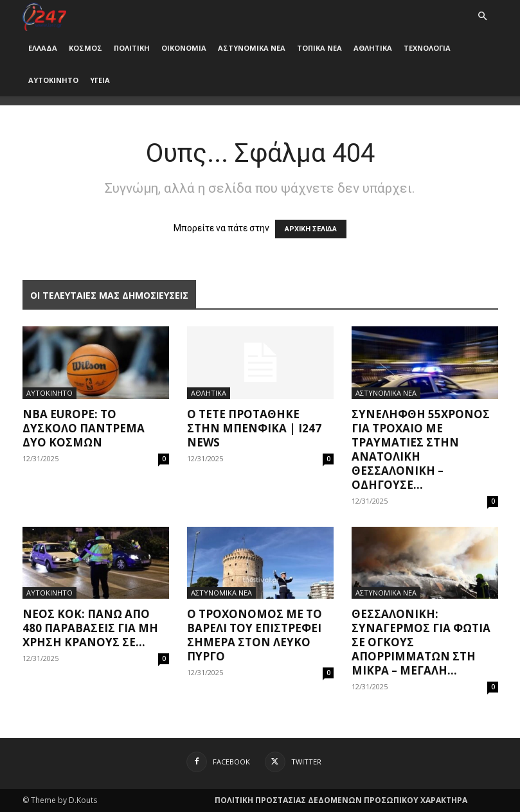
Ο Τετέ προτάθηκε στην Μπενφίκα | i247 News (254, 428)
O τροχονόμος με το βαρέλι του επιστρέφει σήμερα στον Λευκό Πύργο (255, 635)
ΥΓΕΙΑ (100, 80)
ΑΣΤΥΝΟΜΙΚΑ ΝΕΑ (252, 48)
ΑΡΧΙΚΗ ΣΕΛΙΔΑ (311, 229)
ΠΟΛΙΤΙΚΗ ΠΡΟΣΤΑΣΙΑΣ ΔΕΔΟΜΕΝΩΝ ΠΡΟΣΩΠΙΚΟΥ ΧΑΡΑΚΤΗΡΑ (341, 800)
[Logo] (45, 16)
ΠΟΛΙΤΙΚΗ (132, 48)
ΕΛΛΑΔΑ (43, 48)
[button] (483, 16)
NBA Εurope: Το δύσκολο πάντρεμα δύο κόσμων (84, 428)
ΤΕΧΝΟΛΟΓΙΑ (427, 48)
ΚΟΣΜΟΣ (85, 48)
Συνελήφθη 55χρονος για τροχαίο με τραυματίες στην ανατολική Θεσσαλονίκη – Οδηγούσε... (421, 449)
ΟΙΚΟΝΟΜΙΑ (184, 48)
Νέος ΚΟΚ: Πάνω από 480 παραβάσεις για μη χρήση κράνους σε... (90, 628)
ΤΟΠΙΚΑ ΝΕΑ (319, 48)
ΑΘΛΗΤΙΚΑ (373, 48)
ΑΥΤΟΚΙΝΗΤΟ (53, 80)
